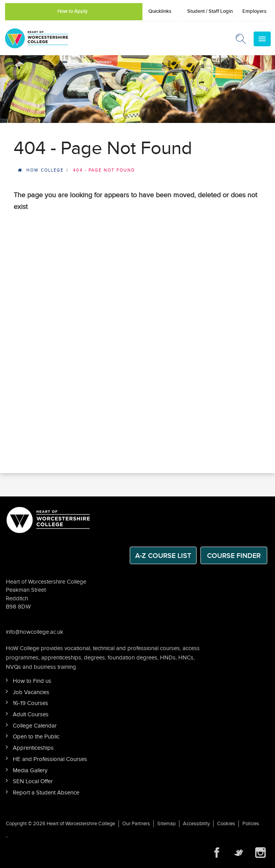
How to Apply (73, 11)
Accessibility (196, 824)
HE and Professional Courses (50, 759)
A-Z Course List (163, 556)
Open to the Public (36, 737)
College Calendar (35, 726)
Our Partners (136, 824)
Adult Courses (31, 715)
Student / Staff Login (210, 11)
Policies (251, 824)
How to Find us (32, 681)
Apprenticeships (33, 748)
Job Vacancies (31, 692)
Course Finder (234, 556)
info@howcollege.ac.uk (35, 632)
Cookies (226, 824)
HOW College (45, 170)
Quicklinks (160, 11)
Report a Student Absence (46, 793)
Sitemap (166, 824)
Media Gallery (30, 771)
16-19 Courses (30, 703)
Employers (254, 11)
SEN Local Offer (33, 781)
